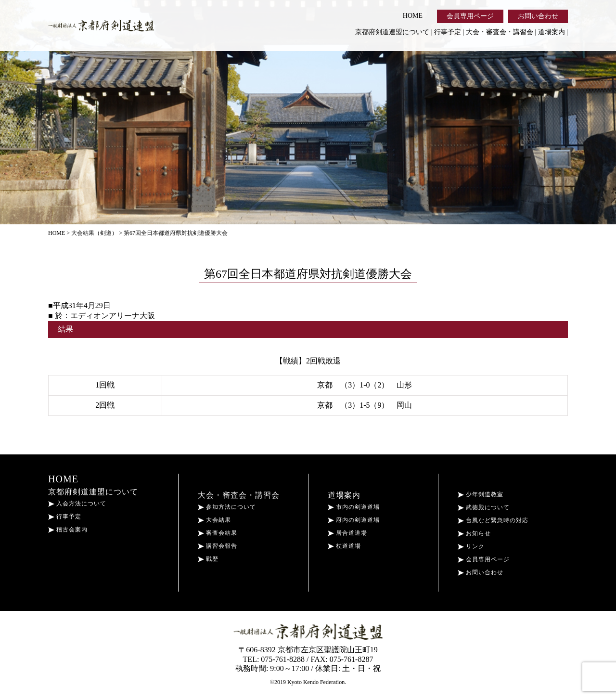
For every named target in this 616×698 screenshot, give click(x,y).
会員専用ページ (470, 16)
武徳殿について (484, 507)
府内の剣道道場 (354, 520)
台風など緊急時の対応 (493, 520)
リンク (471, 546)
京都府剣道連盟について (392, 32)
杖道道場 (344, 546)
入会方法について (77, 504)
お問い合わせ (538, 16)
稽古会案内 (68, 530)
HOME (413, 16)
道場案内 (552, 32)
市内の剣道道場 (354, 507)
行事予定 (448, 32)
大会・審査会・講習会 (500, 32)
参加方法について (227, 507)
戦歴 (208, 559)
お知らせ (474, 533)
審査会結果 (218, 533)
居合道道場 (347, 533)
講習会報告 (218, 546)
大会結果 (214, 520)
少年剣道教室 (481, 494)
